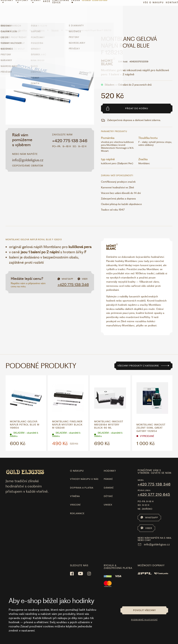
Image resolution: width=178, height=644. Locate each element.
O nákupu (77, 463)
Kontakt (170, 12)
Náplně (55, 23)
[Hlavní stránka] (97, 11)
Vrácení (75, 497)
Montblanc (39, 23)
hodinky (110, 463)
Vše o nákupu (151, 12)
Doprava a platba (82, 480)
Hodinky (10, 11)
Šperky (39, 11)
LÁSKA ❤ (78, 11)
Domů (9, 23)
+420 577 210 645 (154, 487)
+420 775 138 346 (70, 133)
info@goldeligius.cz (28, 152)
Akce (49, 11)
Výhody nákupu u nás (84, 471)
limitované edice (64, 11)
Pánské (108, 471)
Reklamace (77, 506)
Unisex (108, 497)
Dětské (108, 489)
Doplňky (25, 11)
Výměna (75, 489)
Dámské (109, 480)
